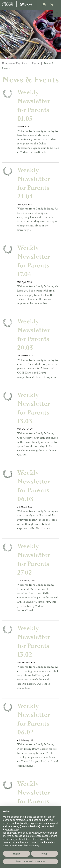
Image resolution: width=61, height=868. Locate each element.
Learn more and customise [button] (30, 861)
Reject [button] (17, 854)
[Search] (58, 5)
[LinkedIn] (51, 5)
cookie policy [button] (13, 830)
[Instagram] (44, 5)
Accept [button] (44, 854)
